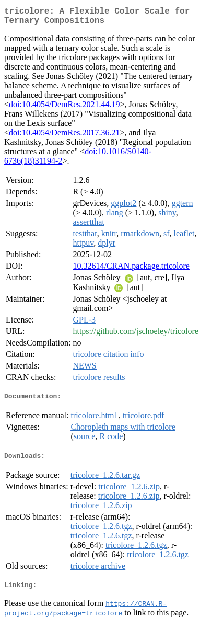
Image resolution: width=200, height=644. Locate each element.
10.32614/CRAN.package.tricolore (131, 270)
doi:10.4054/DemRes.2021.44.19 (64, 108)
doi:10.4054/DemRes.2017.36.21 (64, 137)
